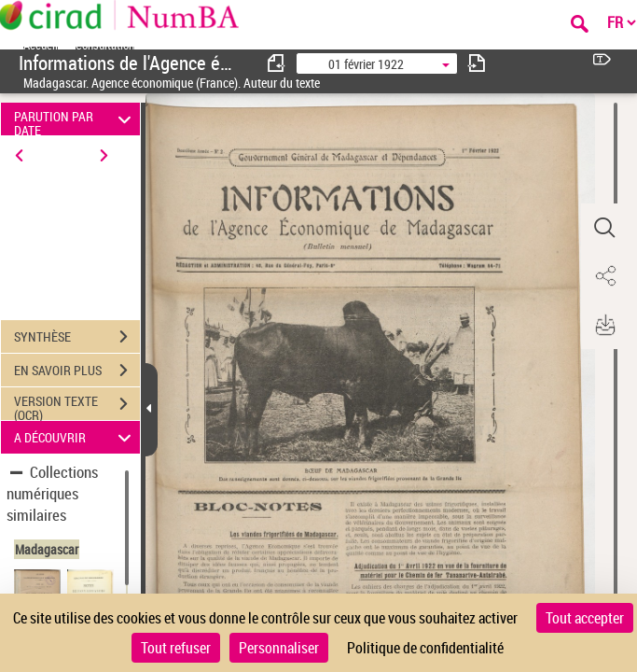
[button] (604, 228)
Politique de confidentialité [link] (425, 648)
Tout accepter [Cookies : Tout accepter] (585, 618)
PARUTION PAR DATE (75, 119)
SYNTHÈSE (77, 337)
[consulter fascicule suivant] (477, 63)
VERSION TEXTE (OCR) (77, 406)
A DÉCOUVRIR (75, 437)
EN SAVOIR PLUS (77, 371)
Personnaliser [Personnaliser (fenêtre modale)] (279, 648)
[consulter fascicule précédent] (277, 63)
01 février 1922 (366, 64)
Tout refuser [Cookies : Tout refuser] (176, 648)
